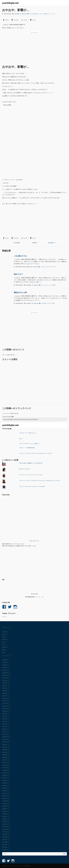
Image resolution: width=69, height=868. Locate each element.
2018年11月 (5, 798)
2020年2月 (5, 760)
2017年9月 (5, 834)
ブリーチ (54, 267)
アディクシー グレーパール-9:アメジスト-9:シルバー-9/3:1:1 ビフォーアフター (40, 481)
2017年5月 (5, 845)
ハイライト (49, 303)
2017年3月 (5, 850)
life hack (4, 647)
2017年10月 (5, 832)
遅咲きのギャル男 (20, 293)
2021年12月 (5, 703)
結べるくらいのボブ (25, 469)
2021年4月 (5, 724)
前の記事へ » (52, 243)
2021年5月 (5, 721)
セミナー (49, 267)
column (4, 639)
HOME (34, 243)
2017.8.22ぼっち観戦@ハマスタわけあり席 (31, 463)
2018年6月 (5, 811)
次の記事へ (18, 243)
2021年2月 (5, 729)
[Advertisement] (34, 48)
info (3, 645)
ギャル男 (43, 303)
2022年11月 (5, 675)
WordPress (28, 866)
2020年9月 (5, 742)
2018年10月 (5, 801)
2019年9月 (5, 773)
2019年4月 (5, 786)
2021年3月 (5, 727)
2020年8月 (5, 745)
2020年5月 (5, 752)
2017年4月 (5, 847)
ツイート (4, 617)
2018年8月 (5, 806)
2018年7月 (5, 809)
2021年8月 (5, 714)
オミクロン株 (33, 14)
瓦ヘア (21, 439)
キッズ (43, 285)
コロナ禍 (45, 14)
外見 (53, 303)
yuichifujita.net (10, 3)
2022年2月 (5, 698)
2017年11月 (5, 829)
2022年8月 (5, 683)
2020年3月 (5, 757)
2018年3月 (5, 819)
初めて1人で (18, 274)
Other (4, 650)
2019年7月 (5, 778)
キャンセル (39, 14)
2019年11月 (5, 768)
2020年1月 (5, 763)
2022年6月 (5, 688)
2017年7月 (5, 840)
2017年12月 (5, 827)
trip (3, 652)
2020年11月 (5, 737)
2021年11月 (5, 706)
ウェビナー (43, 267)
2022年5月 (5, 691)
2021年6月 (5, 719)
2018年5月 (5, 814)
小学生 (54, 285)
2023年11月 (5, 660)
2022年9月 (5, 680)
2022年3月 (5, 696)
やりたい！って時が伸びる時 (27, 448)
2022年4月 (5, 693)
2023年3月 (5, 665)
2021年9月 (5, 711)
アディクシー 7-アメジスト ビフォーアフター (31, 475)
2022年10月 (5, 678)
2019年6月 (5, 780)
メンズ (53, 14)
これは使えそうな (20, 256)
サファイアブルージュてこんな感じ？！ (30, 444)
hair (26, 14)
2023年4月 (5, 662)
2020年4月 (5, 755)
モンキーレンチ (15, 866)
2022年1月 (5, 701)
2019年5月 (5, 783)
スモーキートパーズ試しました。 (28, 433)
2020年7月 (5, 747)
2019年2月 (5, 791)
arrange (4, 632)
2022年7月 (5, 686)
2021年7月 (5, 716)
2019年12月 (5, 765)
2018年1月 (5, 824)
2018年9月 (5, 804)
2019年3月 (5, 788)
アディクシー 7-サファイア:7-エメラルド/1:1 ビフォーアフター (36, 453)
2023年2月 (5, 668)
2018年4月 (5, 816)
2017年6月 (5, 842)
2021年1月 (5, 732)
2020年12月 (5, 734)
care (3, 637)
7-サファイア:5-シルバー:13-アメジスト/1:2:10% (32, 486)
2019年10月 (5, 770)
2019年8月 (5, 775)
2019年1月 (5, 793)
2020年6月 (5, 750)
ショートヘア (48, 285)
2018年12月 (5, 796)
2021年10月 (5, 709)
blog (23, 14)
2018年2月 (5, 822)
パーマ (49, 14)
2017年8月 (5, 837)
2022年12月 (5, 673)
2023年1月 (5, 670)
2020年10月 (5, 739)
